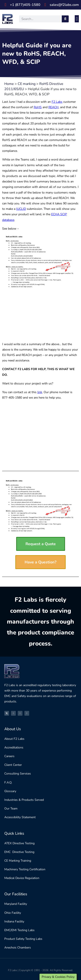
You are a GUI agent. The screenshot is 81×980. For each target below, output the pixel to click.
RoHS (38, 107)
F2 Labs (57, 102)
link (40, 392)
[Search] (65, 19)
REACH (53, 107)
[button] (77, 19)
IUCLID (21, 209)
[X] (7, 713)
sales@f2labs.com (64, 5)
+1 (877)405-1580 (25, 5)
